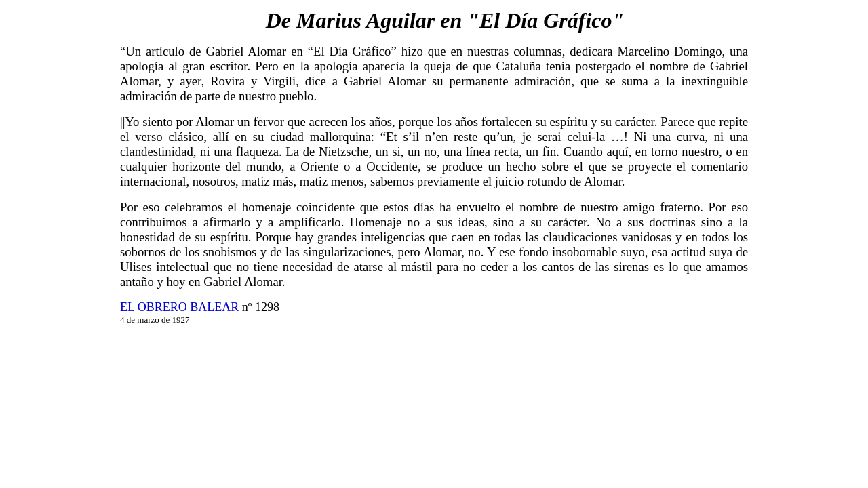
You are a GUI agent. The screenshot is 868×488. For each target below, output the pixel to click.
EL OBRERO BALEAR (179, 307)
